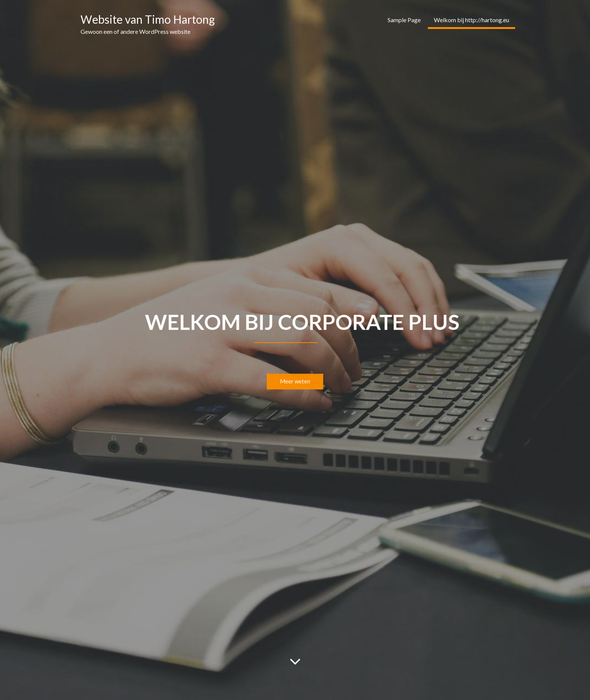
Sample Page (404, 20)
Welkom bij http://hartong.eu (471, 20)
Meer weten (295, 383)
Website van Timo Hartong (148, 19)
